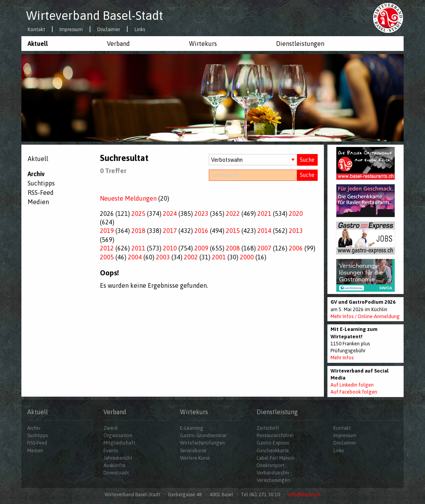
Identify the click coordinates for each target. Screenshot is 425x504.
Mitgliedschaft (119, 443)
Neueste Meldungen (128, 198)
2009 (201, 248)
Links (140, 30)
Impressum (71, 30)
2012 (107, 248)
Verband (118, 44)
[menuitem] (61, 44)
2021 (264, 213)
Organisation (118, 435)
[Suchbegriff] (253, 175)
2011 (138, 248)
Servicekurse (193, 451)
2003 (163, 257)
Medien (38, 202)
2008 (233, 248)
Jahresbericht (118, 458)
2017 (170, 231)
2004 (135, 257)
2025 (138, 213)
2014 (264, 231)
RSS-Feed (41, 192)
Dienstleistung (277, 412)
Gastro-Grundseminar (203, 435)
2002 (191, 257)
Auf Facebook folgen (354, 392)
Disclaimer (109, 30)
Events (111, 451)
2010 (170, 248)
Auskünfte (115, 465)
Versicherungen (273, 480)
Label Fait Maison (276, 458)
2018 (138, 231)
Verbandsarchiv (273, 473)
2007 (264, 248)
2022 (233, 213)
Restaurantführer (275, 435)
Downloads (116, 473)
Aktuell (38, 44)
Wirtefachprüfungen (202, 443)
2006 (296, 248)
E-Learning (192, 428)
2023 (201, 213)
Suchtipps (41, 183)
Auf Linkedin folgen (352, 385)
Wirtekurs (203, 44)
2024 (170, 213)
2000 (247, 257)
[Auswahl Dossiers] (253, 160)
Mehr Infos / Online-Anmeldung (365, 316)
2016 (201, 231)
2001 (219, 257)
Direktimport (271, 465)
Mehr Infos (342, 358)
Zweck (111, 428)
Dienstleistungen (300, 44)
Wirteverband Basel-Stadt (94, 16)
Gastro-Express (273, 443)
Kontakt (36, 30)
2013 (296, 231)
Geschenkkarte (273, 451)
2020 (296, 213)
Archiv (36, 174)
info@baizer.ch (304, 494)
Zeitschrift (268, 428)
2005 (107, 257)
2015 (233, 231)
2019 (107, 231)
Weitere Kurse (195, 458)
